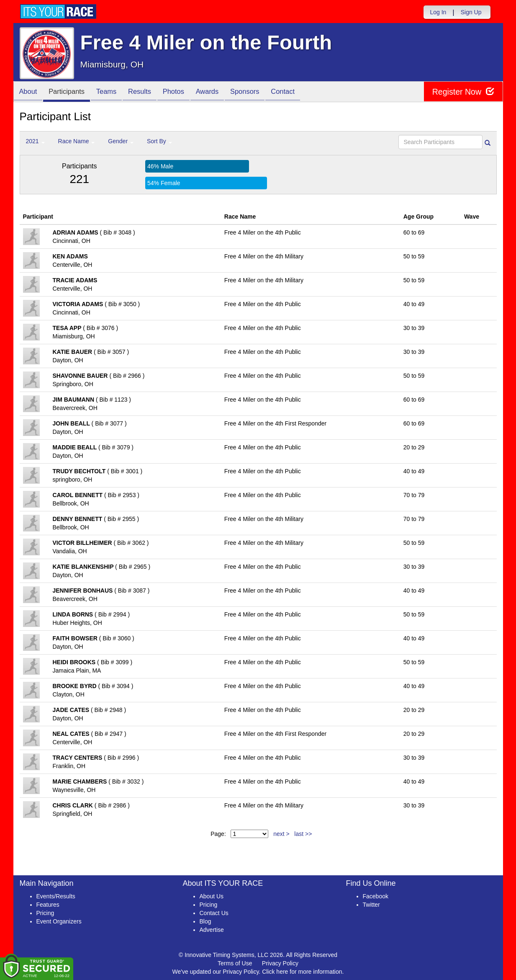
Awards (220, 92)
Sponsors (259, 92)
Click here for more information (302, 972)
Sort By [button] (159, 141)
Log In (438, 12)
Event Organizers (59, 921)
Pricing (45, 913)
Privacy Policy (280, 963)
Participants (70, 92)
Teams (112, 92)
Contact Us (214, 913)
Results (147, 92)
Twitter (371, 905)
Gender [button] (121, 141)
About (29, 92)
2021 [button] (35, 141)
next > (281, 834)
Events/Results (56, 896)
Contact (300, 92)
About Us (212, 896)
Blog (205, 921)
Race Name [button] (77, 141)
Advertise (212, 930)
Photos (183, 92)
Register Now (463, 92)
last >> (303, 834)
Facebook (376, 896)
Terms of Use (235, 963)
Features (48, 905)
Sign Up (471, 12)
